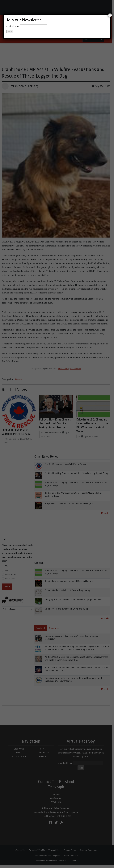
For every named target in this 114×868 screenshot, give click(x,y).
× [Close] (110, 15)
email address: (13, 26)
